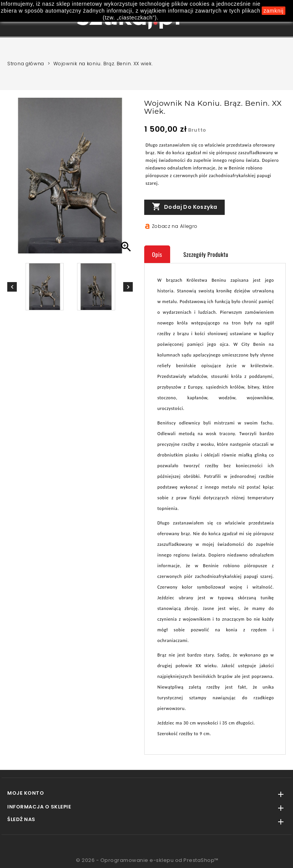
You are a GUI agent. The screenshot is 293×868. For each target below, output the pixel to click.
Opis (157, 254)
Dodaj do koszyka (185, 207)
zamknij (274, 11)
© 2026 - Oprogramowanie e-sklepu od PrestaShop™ (147, 860)
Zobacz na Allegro (175, 226)
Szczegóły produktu (206, 254)
